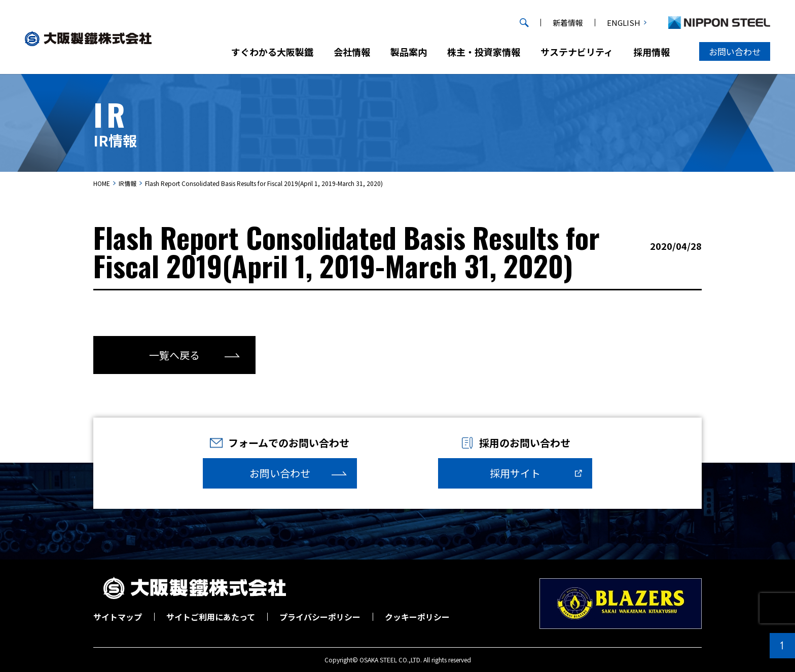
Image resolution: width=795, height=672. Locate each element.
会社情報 (352, 52)
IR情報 (128, 183)
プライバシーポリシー (320, 617)
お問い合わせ (735, 51)
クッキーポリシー (417, 617)
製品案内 (409, 52)
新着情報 (568, 23)
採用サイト (515, 473)
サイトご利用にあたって (211, 617)
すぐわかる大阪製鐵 (272, 52)
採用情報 (652, 52)
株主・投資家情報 (484, 52)
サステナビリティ (577, 52)
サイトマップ (118, 617)
